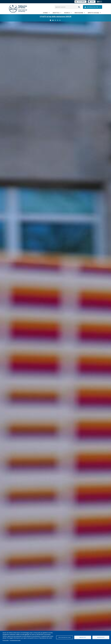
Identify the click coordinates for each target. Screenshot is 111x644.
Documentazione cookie (15, 640)
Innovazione (79, 13)
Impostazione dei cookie (65, 637)
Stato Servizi (80, 2)
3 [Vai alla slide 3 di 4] (58, 20)
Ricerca (67, 13)
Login (92, 2)
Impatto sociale (93, 13)
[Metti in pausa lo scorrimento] (50, 20)
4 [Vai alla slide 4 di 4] (60, 20)
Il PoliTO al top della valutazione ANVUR (56, 17)
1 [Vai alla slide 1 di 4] (53, 20)
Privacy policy (6, 640)
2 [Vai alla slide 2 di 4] (55, 20)
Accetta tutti (101, 637)
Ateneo (45, 13)
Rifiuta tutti (83, 637)
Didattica (56, 13)
